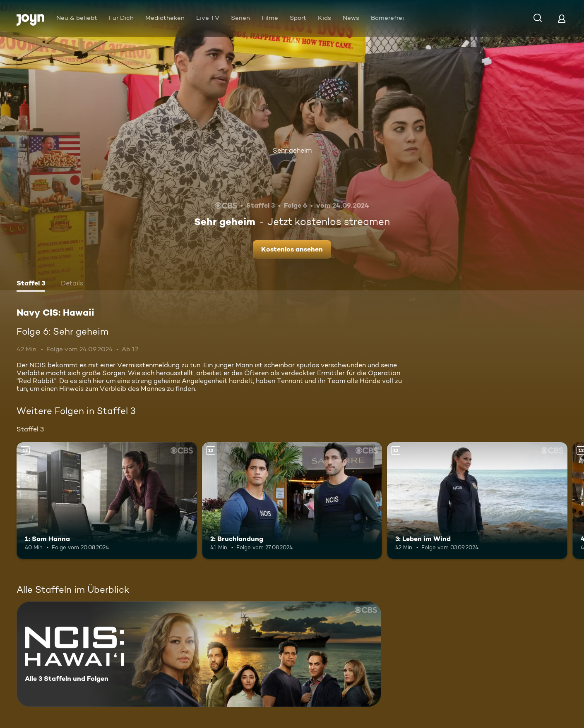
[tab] (31, 284)
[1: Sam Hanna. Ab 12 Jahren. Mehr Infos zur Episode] (107, 501)
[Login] (562, 18)
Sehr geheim (292, 150)
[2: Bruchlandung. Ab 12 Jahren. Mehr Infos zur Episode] (292, 501)
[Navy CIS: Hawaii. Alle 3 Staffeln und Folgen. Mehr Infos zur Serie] (199, 654)
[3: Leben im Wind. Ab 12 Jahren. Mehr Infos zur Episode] (477, 501)
